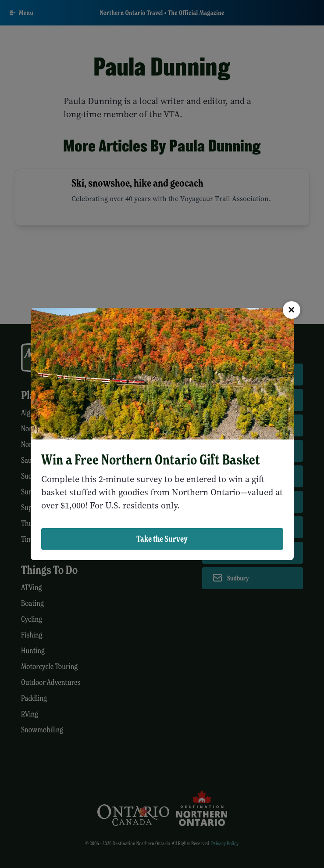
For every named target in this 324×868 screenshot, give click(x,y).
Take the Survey (162, 539)
